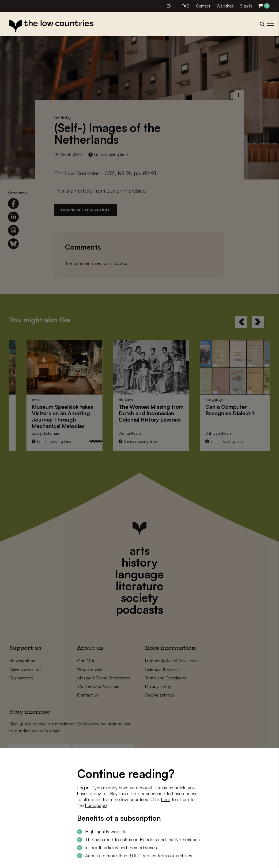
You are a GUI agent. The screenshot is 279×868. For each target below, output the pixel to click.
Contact (203, 6)
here (166, 799)
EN (169, 6)
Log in (83, 788)
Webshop (225, 6)
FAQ (186, 6)
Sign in (246, 6)
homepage (96, 805)
